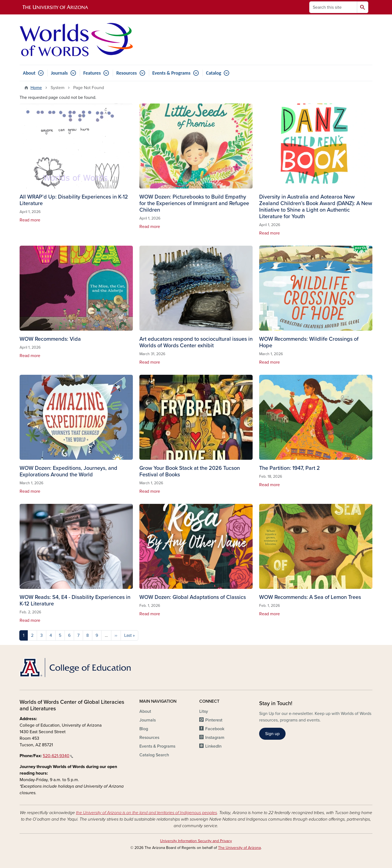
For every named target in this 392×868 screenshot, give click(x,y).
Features (92, 73)
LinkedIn (213, 746)
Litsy (204, 711)
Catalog (214, 73)
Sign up (272, 734)
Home (36, 88)
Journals (59, 73)
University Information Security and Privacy (196, 841)
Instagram (215, 738)
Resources (126, 73)
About (29, 73)
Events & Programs (171, 73)
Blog (144, 729)
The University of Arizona (239, 848)
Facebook (215, 729)
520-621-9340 (58, 756)
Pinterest (214, 720)
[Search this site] (333, 7)
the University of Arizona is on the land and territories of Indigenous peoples (146, 813)
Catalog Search (154, 755)
